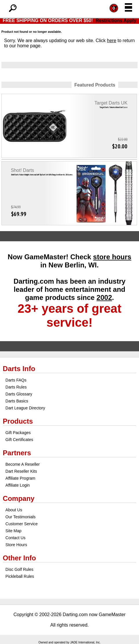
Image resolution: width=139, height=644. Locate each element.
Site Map (13, 531)
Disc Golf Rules (19, 569)
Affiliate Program (20, 478)
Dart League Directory (25, 408)
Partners (17, 453)
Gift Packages (18, 433)
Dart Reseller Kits (21, 471)
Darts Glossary (19, 394)
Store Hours (16, 545)
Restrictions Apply (116, 20)
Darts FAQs (16, 380)
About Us (14, 510)
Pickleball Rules (20, 576)
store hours (112, 257)
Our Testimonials (21, 517)
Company (19, 498)
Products (18, 421)
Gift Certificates (19, 440)
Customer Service (22, 524)
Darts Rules (16, 387)
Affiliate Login (18, 485)
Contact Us (15, 538)
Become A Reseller (23, 464)
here (111, 41)
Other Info (20, 558)
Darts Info (19, 369)
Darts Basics (17, 401)
